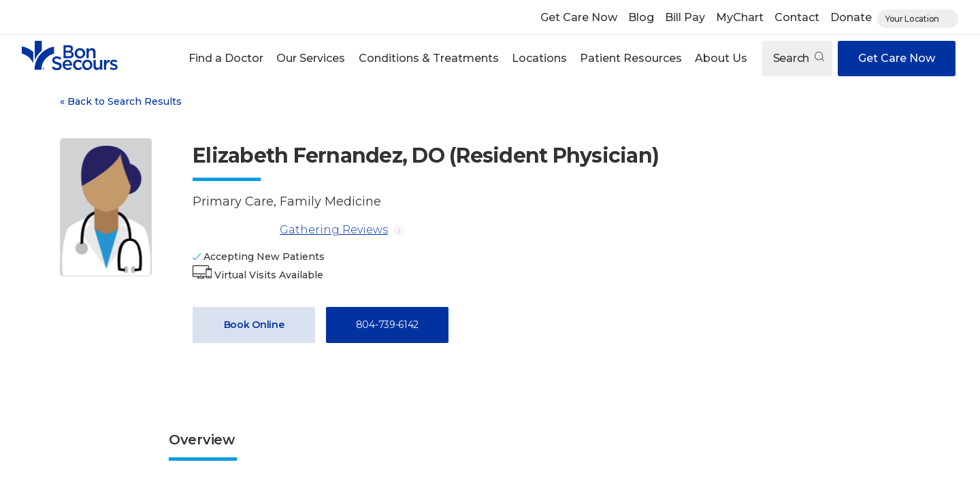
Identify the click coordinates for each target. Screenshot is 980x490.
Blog (641, 17)
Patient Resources (631, 58)
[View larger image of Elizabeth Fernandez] (106, 207)
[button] (226, 59)
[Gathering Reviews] (233, 230)
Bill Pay (685, 17)
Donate (851, 17)
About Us (721, 58)
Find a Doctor (226, 58)
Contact (797, 17)
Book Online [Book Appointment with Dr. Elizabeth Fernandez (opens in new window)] (254, 325)
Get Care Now (579, 17)
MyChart (740, 17)
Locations (539, 58)
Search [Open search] (799, 58)
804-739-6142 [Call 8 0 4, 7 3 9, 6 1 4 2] (387, 325)
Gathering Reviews (290, 230)
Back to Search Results (121, 101)
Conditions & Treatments (429, 58)
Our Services (311, 58)
